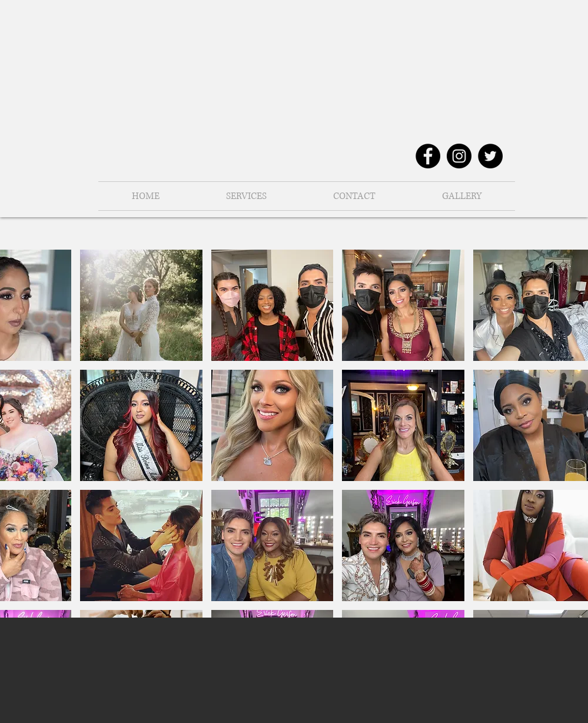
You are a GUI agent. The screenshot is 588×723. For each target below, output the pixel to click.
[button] (462, 196)
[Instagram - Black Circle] (459, 156)
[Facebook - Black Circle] (428, 156)
